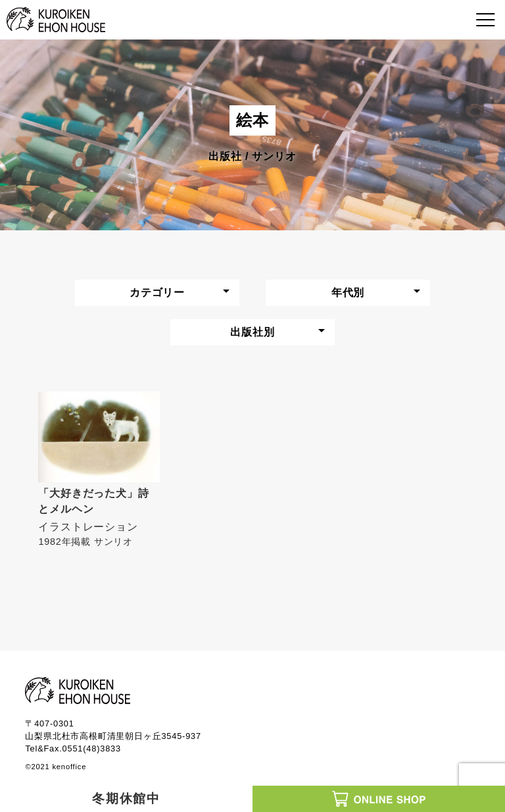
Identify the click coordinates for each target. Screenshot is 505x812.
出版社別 (252, 332)
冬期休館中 (127, 799)
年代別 (348, 292)
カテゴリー (157, 292)
